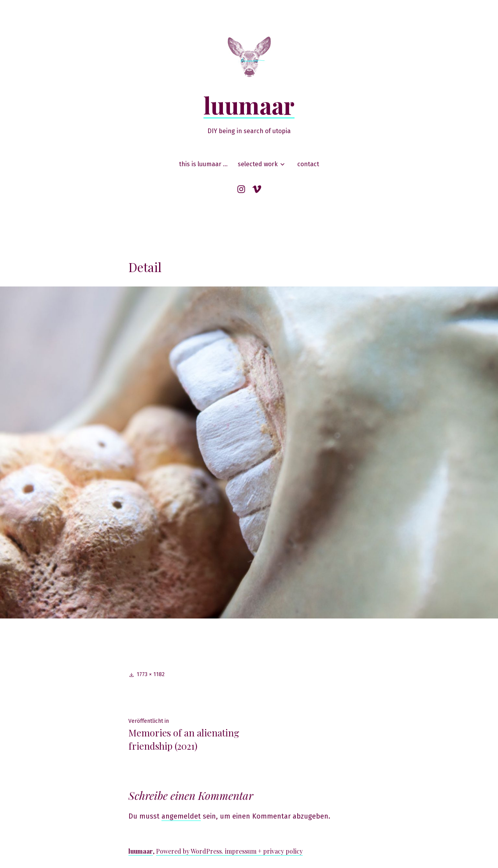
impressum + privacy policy (264, 851)
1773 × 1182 (151, 674)
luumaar (249, 105)
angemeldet (181, 816)
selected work (258, 164)
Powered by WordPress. (190, 851)
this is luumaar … (203, 164)
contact (308, 164)
